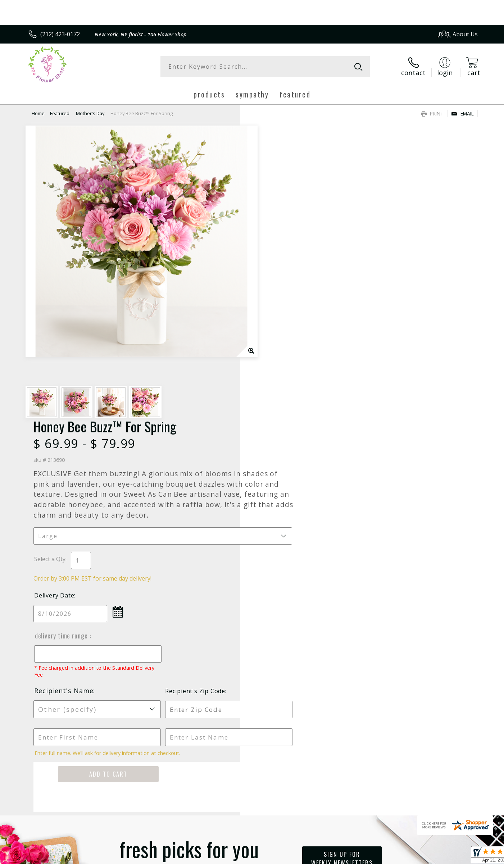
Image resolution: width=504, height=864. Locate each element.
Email (462, 113)
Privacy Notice (364, 856)
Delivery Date (273, 312)
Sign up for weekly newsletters (342, 574)
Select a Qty (269, 275)
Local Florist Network (414, 856)
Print (432, 113)
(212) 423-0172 (60, 34)
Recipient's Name (282, 407)
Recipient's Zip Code (395, 407)
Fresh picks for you (189, 579)
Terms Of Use (321, 856)
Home (38, 113)
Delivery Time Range (280, 352)
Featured (60, 113)
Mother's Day (90, 113)
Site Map (458, 856)
